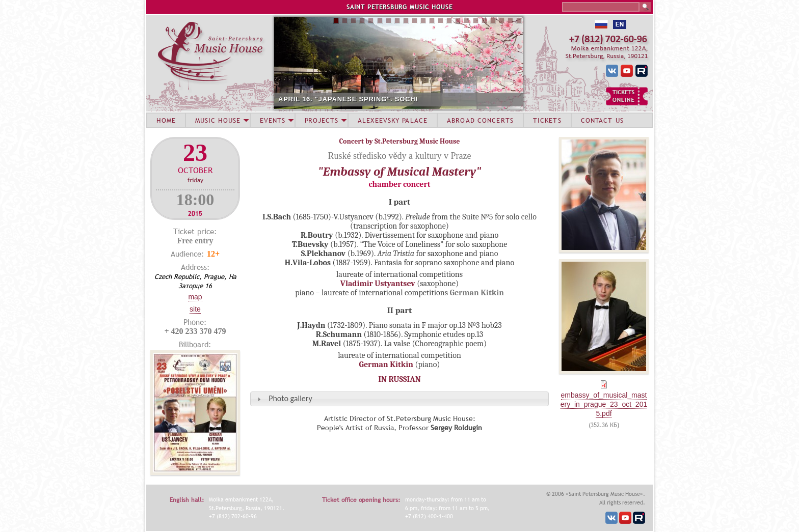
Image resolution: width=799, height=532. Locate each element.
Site (195, 309)
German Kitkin (386, 365)
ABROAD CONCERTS (480, 120)
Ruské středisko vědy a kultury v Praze (400, 156)
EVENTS (273, 120)
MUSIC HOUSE (218, 120)
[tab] (400, 399)
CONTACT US (602, 120)
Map (195, 297)
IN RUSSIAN (399, 379)
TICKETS (547, 120)
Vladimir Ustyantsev (378, 284)
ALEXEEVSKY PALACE (393, 120)
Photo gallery (290, 398)
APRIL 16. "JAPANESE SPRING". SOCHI (348, 99)
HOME (166, 120)
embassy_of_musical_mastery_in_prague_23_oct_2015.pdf (604, 404)
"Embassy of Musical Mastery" (400, 172)
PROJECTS (322, 120)
